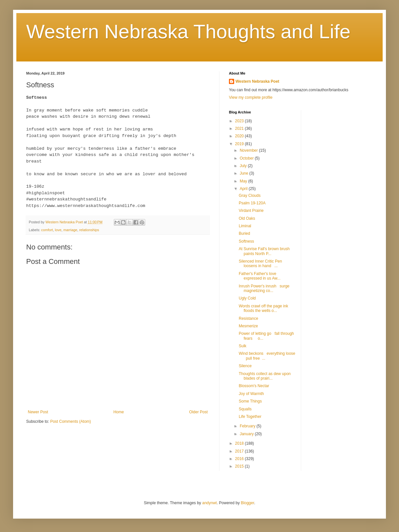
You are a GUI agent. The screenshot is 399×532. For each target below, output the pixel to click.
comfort (47, 230)
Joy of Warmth (251, 394)
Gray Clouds (250, 196)
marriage (70, 230)
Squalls (245, 409)
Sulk (243, 346)
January (247, 434)
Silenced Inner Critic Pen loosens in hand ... (260, 264)
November (249, 150)
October (247, 158)
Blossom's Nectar (254, 386)
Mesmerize (248, 326)
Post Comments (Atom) (70, 421)
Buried (244, 233)
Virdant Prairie (251, 211)
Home (119, 412)
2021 (240, 129)
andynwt (209, 503)
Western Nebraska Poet (257, 81)
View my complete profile (251, 97)
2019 (240, 144)
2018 (240, 443)
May (244, 181)
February (248, 426)
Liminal (245, 226)
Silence (245, 366)
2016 (240, 459)
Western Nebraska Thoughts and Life (188, 32)
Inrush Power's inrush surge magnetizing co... (264, 288)
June (244, 173)
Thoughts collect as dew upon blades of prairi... (266, 376)
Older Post (198, 412)
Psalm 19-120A (252, 203)
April (244, 189)
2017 (240, 451)
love (58, 230)
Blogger (247, 503)
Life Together (250, 417)
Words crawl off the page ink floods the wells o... (263, 308)
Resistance (248, 318)
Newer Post (38, 412)
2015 (240, 466)
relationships (89, 230)
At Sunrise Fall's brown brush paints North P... (264, 251)
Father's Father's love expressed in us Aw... (260, 276)
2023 (240, 121)
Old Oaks (247, 218)
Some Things (250, 401)
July (244, 166)
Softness (246, 241)
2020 (240, 136)
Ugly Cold (247, 298)
